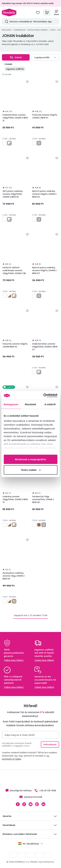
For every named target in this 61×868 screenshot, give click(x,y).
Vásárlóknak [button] (9, 825)
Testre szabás (31, 470)
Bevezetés (7, 30)
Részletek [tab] (30, 404)
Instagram (24, 804)
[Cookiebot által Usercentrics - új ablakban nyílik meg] (44, 395)
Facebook (18, 804)
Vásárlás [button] (7, 816)
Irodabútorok (20, 30)
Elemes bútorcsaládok (38, 30)
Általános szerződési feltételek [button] (20, 834)
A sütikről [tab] (50, 404)
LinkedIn (43, 804)
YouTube (31, 804)
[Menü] (57, 12)
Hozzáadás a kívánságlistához (27, 82)
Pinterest (37, 804)
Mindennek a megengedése (31, 459)
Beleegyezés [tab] (11, 404)
